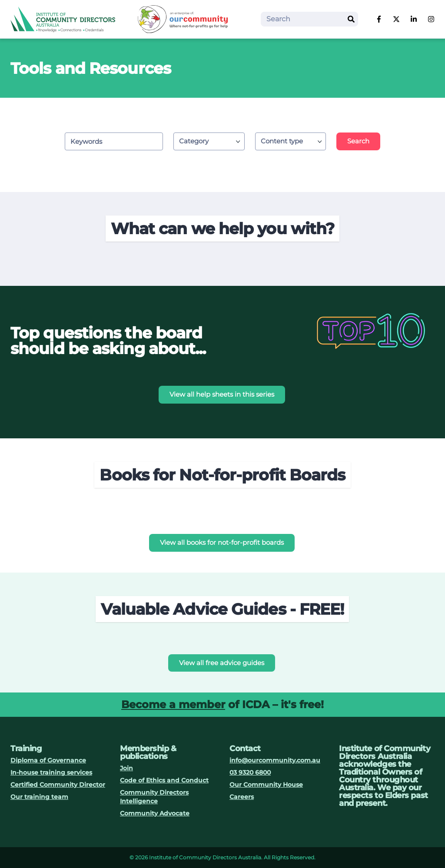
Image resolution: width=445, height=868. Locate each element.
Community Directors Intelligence (154, 797)
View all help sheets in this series (222, 394)
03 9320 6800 (250, 772)
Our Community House (266, 785)
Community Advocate (155, 813)
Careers (242, 797)
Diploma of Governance (48, 760)
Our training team (39, 797)
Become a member (173, 704)
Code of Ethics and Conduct (164, 780)
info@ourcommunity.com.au (275, 760)
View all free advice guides (222, 663)
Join (126, 768)
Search (358, 141)
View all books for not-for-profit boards (222, 542)
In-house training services (51, 772)
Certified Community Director (58, 785)
